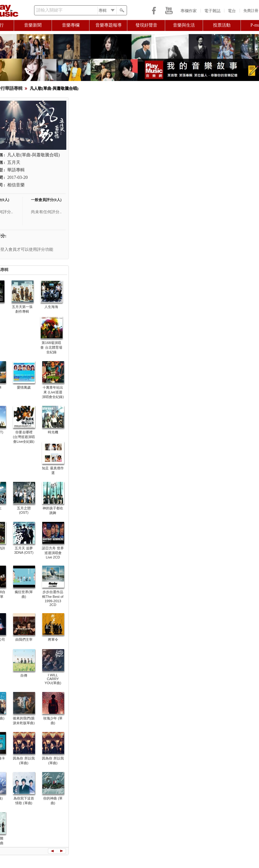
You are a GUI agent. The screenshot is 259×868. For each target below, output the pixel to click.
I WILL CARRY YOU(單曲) (53, 679)
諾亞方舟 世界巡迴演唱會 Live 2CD (53, 553)
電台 (232, 11)
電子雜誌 (212, 11)
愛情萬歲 (24, 387)
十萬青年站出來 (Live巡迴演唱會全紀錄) (53, 392)
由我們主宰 (24, 639)
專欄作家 (189, 11)
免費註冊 (251, 11)
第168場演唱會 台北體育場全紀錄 (51, 347)
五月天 (14, 162)
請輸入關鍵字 (49, 10)
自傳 (24, 675)
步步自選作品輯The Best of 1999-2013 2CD (53, 598)
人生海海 (51, 307)
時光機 (53, 432)
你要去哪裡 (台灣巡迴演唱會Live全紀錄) (24, 437)
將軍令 (53, 639)
